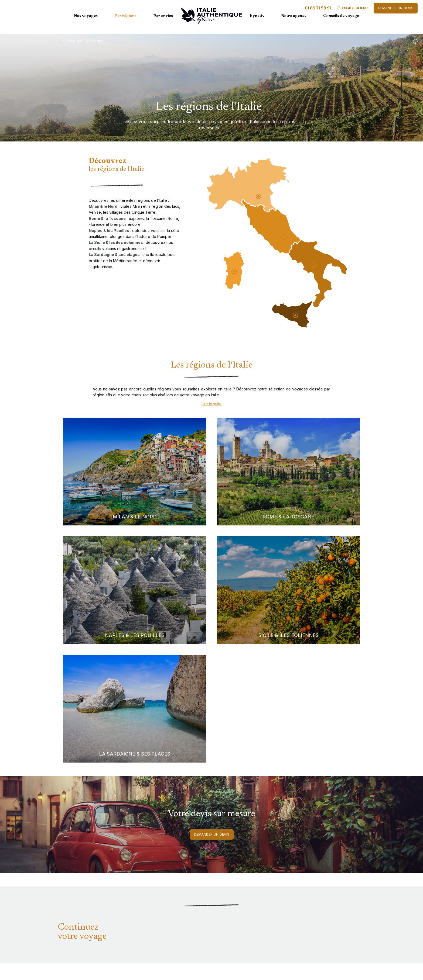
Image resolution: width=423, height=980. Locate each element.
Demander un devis (396, 8)
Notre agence (294, 16)
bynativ (257, 16)
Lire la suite (211, 404)
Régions (96, 41)
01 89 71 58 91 (318, 8)
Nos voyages (86, 16)
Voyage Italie (74, 41)
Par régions (125, 16)
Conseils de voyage (341, 16)
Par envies (163, 16)
